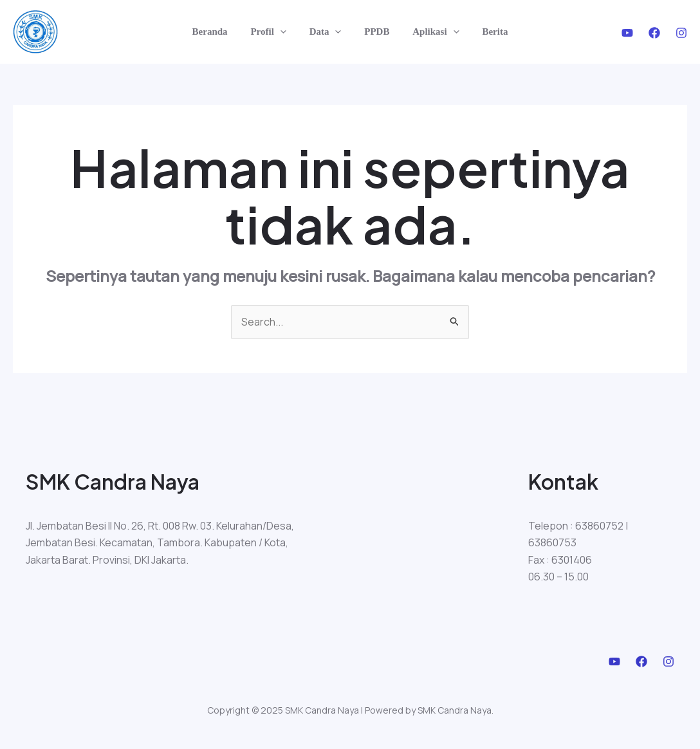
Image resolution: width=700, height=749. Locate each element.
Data (327, 32)
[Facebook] (654, 33)
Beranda (219, 32)
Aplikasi (430, 32)
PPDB (375, 32)
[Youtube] (627, 33)
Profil (274, 32)
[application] (286, 32)
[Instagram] (681, 33)
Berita (486, 32)
